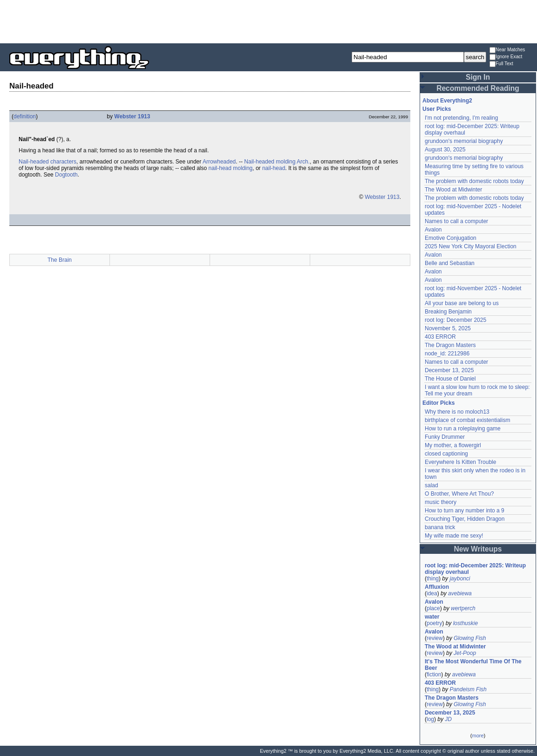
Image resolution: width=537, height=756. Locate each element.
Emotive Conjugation (451, 238)
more (478, 736)
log (430, 719)
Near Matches (507, 50)
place (433, 608)
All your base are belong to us (462, 303)
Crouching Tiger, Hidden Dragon (465, 519)
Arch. (303, 162)
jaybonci (460, 579)
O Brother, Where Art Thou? (459, 494)
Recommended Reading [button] (478, 88)
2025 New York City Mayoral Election (471, 246)
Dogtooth (66, 175)
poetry (434, 623)
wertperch (463, 608)
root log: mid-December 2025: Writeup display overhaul (475, 569)
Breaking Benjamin (448, 312)
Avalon (433, 230)
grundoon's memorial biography (464, 141)
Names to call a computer (456, 221)
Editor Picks (438, 403)
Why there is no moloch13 (457, 412)
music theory (441, 502)
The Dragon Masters (450, 345)
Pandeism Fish (468, 689)
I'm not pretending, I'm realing (461, 118)
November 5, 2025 (448, 328)
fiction (434, 674)
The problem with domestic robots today (474, 181)
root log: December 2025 (455, 320)
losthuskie (466, 623)
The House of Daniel (450, 379)
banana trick (440, 527)
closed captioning (446, 454)
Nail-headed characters (48, 162)
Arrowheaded (219, 162)
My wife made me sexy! (454, 536)
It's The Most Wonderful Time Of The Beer (473, 665)
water (432, 617)
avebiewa (460, 593)
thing (433, 579)
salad (432, 485)
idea (432, 593)
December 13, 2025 (449, 370)
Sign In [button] (478, 77)
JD (448, 719)
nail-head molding (231, 168)
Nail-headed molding (270, 162)
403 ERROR (440, 337)
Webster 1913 (132, 116)
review (435, 638)
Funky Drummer (445, 437)
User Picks (437, 109)
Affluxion (437, 587)
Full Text (501, 64)
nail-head (274, 168)
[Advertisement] (269, 21)
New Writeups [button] (478, 549)
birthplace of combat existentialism (467, 420)
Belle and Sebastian (450, 263)
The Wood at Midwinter (453, 190)
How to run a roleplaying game (463, 429)
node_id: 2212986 (447, 354)
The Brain (60, 260)
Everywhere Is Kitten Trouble (460, 462)
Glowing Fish (470, 638)
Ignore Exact (506, 57)
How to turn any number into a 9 (465, 511)
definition (25, 116)
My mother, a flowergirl (453, 445)
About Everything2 (447, 101)
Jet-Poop (465, 653)
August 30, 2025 (445, 150)
